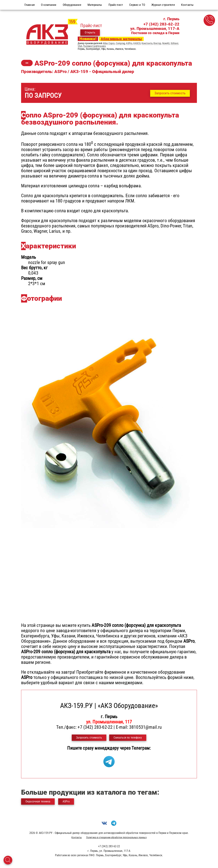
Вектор (157, 43)
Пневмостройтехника (94, 46)
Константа (147, 43)
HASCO (137, 43)
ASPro (129, 43)
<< (27, 63)
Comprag (120, 43)
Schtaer (174, 43)
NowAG (166, 43)
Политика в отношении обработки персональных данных (116, 837)
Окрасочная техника (38, 801)
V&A (80, 46)
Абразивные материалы (121, 39)
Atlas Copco (109, 43)
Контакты (77, 837)
